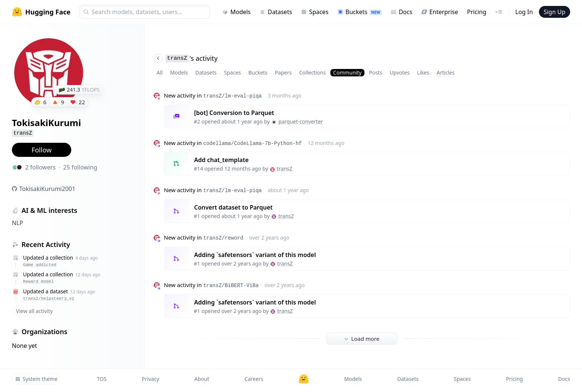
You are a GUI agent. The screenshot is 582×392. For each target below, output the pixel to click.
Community (348, 73)
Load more (362, 339)
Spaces (315, 12)
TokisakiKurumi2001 (47, 189)
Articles (445, 73)
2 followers (40, 167)
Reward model (38, 281)
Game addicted (40, 265)
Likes (423, 73)
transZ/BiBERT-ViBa (231, 286)
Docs (401, 12)
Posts (375, 73)
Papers (283, 73)
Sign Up (555, 12)
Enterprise (440, 12)
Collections (313, 73)
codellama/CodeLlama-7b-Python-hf (252, 144)
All (160, 73)
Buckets (359, 12)
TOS (102, 379)
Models (236, 12)
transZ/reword (223, 238)
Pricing (477, 12)
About (202, 379)
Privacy (151, 379)
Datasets (276, 12)
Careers (254, 379)
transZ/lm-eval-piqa (232, 96)
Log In (524, 12)
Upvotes (400, 73)
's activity (186, 58)
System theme (36, 379)
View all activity (34, 311)
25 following (80, 167)
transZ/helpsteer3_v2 (49, 298)
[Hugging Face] (304, 379)
